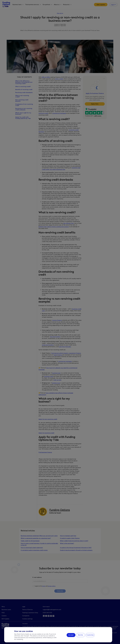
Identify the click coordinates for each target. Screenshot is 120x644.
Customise (90, 635)
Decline (80, 635)
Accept (71, 635)
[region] (58, 635)
